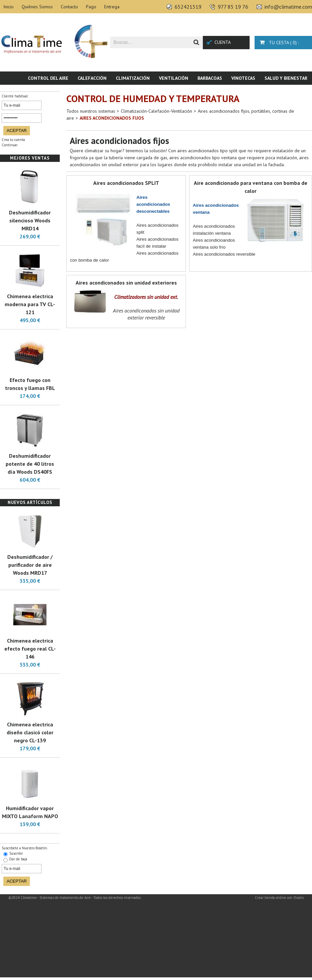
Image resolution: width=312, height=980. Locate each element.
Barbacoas (210, 78)
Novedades (295, 91)
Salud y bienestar (286, 78)
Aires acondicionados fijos (112, 118)
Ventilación (174, 78)
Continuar (10, 145)
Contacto (69, 7)
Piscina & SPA (257, 91)
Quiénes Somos (37, 7)
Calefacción (92, 78)
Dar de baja (18, 859)
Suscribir (16, 853)
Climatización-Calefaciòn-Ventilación (156, 111)
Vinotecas (243, 78)
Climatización (133, 78)
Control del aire (48, 78)
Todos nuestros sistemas (91, 111)
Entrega (112, 7)
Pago (91, 7)
